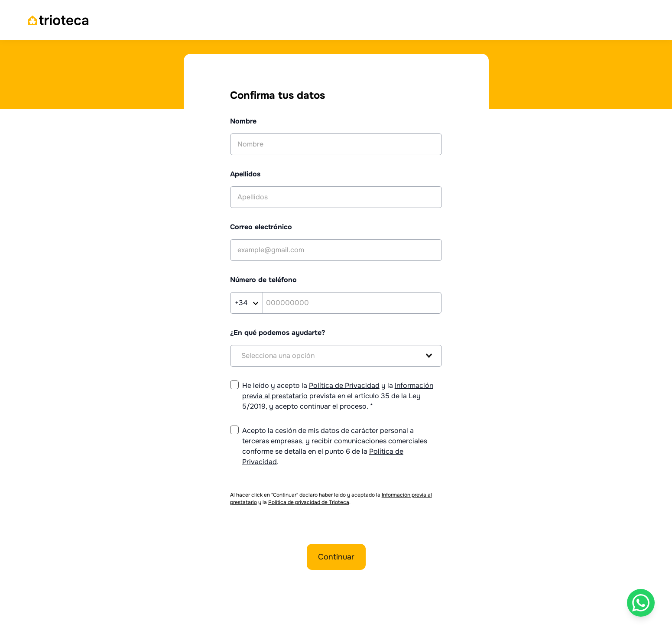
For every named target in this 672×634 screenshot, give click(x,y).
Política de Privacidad (344, 385)
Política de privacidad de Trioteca (309, 502)
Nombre (243, 121)
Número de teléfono (263, 280)
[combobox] (336, 356)
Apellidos (245, 174)
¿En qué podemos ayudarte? (278, 333)
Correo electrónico (261, 227)
